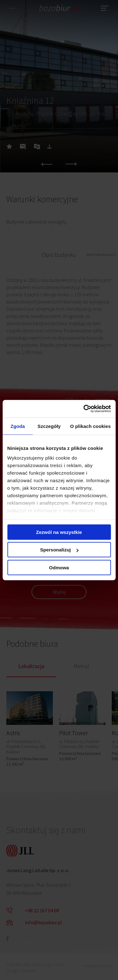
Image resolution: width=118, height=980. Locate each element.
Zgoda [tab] (18, 426)
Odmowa (59, 567)
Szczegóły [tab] (49, 426)
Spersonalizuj (59, 550)
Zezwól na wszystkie (59, 532)
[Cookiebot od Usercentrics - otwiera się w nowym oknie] (84, 409)
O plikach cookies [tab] (90, 426)
